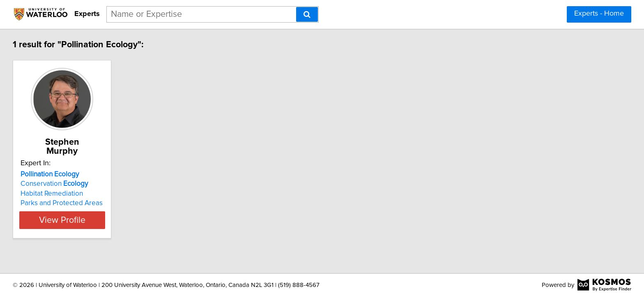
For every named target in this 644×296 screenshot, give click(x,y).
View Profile (74, 211)
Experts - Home (599, 14)
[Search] (307, 14)
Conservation (55, 175)
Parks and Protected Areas (63, 194)
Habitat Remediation (53, 185)
